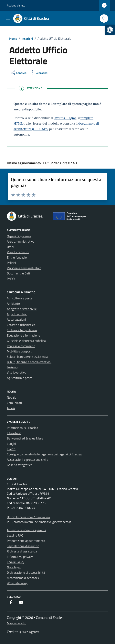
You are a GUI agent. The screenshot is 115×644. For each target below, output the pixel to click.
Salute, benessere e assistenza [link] (27, 357)
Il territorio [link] (14, 433)
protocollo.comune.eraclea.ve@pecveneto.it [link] (42, 522)
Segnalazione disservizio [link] (23, 546)
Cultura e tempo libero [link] (22, 330)
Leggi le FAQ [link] (15, 535)
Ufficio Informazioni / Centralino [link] (28, 517)
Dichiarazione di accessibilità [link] (26, 572)
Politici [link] (11, 263)
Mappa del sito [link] (16, 623)
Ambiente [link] (13, 304)
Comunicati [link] (14, 403)
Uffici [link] (10, 247)
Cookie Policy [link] (16, 562)
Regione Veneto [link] (16, 5)
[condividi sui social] (19, 73)
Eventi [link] (11, 449)
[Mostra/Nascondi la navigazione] (8, 18)
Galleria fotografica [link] (20, 465)
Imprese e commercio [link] (21, 346)
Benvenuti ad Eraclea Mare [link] (25, 438)
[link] (110, 30)
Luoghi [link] (11, 444)
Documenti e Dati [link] (18, 273)
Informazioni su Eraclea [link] (22, 428)
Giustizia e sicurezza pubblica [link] (26, 341)
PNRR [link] (11, 279)
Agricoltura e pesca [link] (20, 298)
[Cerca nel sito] (104, 19)
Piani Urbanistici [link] (18, 252)
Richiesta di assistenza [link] (22, 551)
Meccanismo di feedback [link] (23, 578)
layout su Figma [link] (65, 118)
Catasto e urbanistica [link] (21, 325)
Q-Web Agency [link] (29, 632)
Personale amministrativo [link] (24, 268)
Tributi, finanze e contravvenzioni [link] (29, 362)
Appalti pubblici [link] (17, 314)
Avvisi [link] (11, 408)
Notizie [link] (12, 397)
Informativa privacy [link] (20, 557)
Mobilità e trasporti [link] (20, 351)
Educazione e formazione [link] (23, 335)
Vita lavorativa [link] (17, 372)
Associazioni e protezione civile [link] (27, 460)
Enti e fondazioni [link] (18, 257)
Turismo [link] (12, 367)
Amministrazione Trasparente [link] (27, 530)
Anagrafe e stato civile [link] (22, 309)
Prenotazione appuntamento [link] (26, 541)
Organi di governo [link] (19, 236)
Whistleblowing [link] (17, 583)
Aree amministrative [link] (21, 241)
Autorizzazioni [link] (16, 319)
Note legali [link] (14, 567)
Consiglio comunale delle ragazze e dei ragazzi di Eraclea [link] (44, 454)
